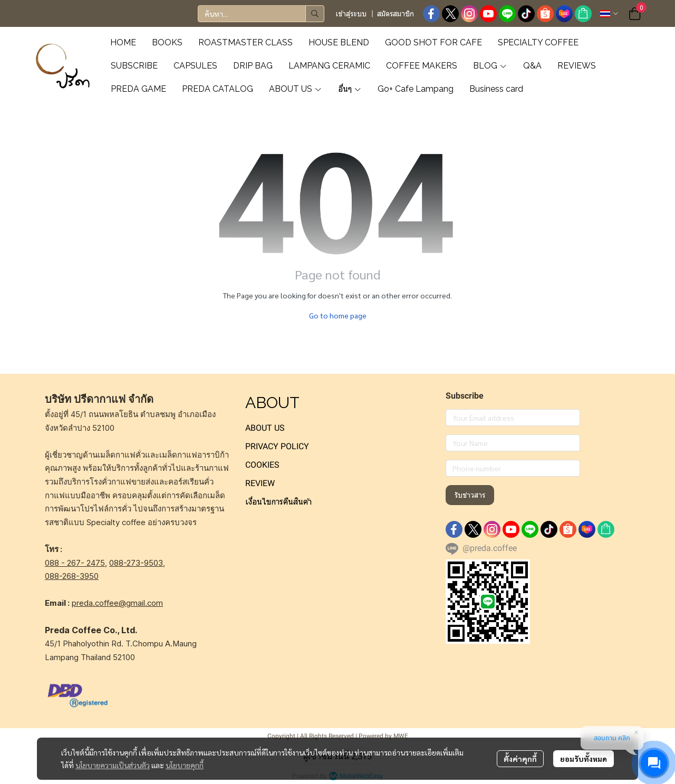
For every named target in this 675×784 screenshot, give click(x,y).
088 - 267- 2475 (75, 563)
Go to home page (338, 315)
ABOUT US (265, 428)
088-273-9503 (136, 563)
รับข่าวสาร (470, 495)
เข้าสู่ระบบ (351, 14)
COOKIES (262, 465)
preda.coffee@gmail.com (117, 603)
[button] (261, 14)
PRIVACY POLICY (277, 446)
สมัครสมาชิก (396, 14)
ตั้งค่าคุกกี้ (520, 759)
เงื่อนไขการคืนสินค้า (278, 502)
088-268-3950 (72, 576)
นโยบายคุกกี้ (185, 765)
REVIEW (260, 483)
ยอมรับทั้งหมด (584, 759)
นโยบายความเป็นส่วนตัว (113, 765)
